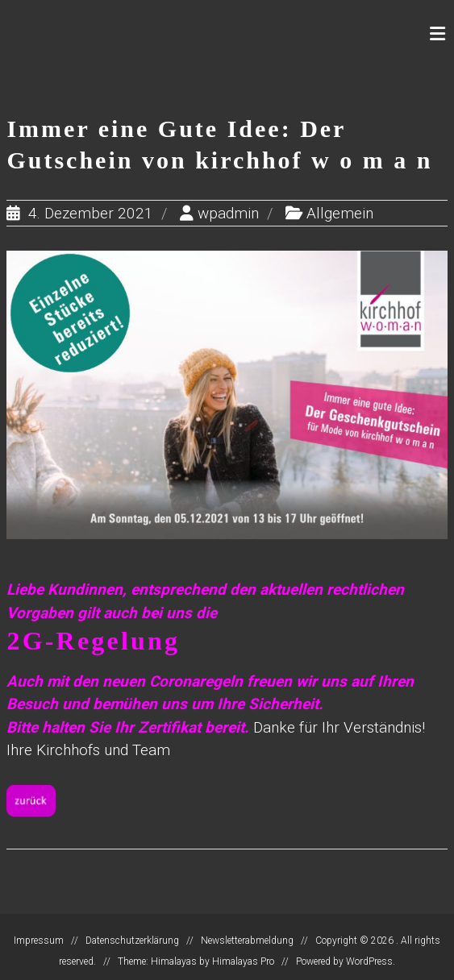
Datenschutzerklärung (132, 941)
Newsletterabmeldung (247, 941)
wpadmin (228, 213)
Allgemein (340, 213)
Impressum (39, 941)
